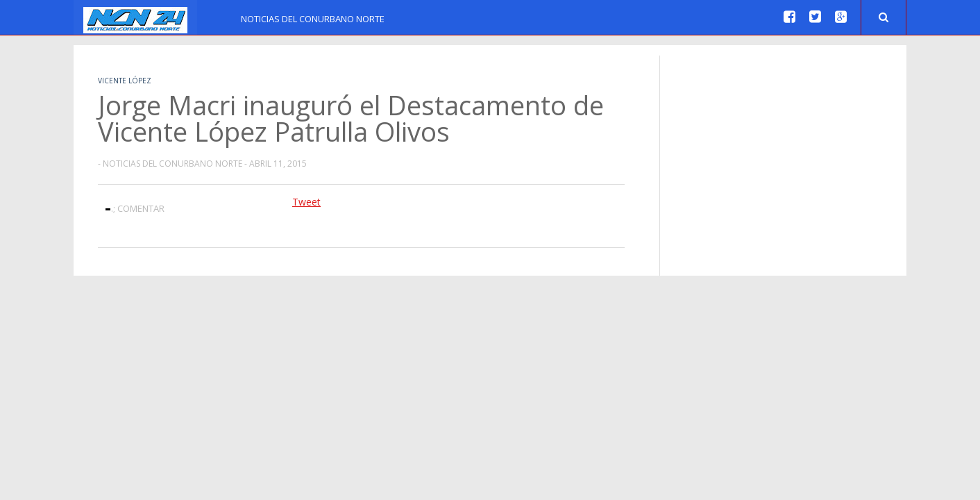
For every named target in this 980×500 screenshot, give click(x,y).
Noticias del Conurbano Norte (313, 19)
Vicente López (125, 81)
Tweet (306, 202)
